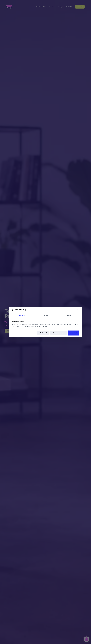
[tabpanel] (45, 328)
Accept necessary (59, 333)
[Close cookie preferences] (78, 310)
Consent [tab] (22, 315)
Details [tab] (46, 315)
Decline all (43, 333)
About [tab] (69, 315)
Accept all (74, 333)
